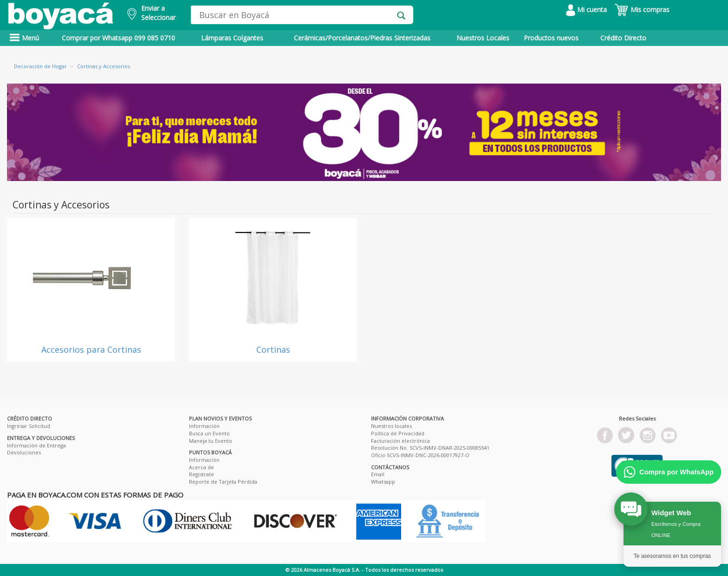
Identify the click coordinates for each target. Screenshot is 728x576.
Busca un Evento (209, 433)
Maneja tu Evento (211, 441)
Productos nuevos (551, 38)
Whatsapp (383, 482)
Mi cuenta (586, 10)
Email (378, 474)
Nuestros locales (391, 426)
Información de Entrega (36, 445)
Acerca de (201, 467)
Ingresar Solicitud (29, 426)
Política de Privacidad (398, 433)
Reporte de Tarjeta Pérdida (223, 482)
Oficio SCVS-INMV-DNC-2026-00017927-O (420, 455)
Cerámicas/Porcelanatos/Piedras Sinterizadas (362, 38)
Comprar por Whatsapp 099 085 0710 (118, 38)
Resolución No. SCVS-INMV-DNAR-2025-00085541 (430, 448)
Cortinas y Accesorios (104, 66)
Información (204, 426)
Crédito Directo (623, 38)
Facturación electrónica (400, 441)
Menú (24, 38)
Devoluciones (24, 452)
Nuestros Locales (483, 38)
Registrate (201, 474)
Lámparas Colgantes (232, 38)
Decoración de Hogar (40, 66)
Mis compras (642, 10)
